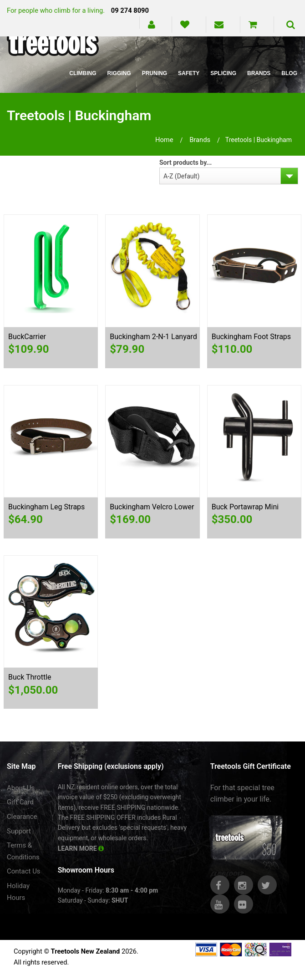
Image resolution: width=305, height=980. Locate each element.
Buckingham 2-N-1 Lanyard (153, 337)
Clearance (22, 817)
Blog (289, 73)
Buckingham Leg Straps (46, 507)
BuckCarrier (27, 337)
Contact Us (24, 871)
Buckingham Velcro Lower (152, 507)
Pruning (155, 73)
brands (200, 140)
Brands (259, 73)
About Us (21, 788)
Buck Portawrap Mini (245, 507)
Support (19, 831)
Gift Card (20, 802)
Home (164, 140)
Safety (189, 73)
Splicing (223, 73)
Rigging (119, 73)
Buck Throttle (30, 677)
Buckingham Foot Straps (251, 337)
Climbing (83, 73)
